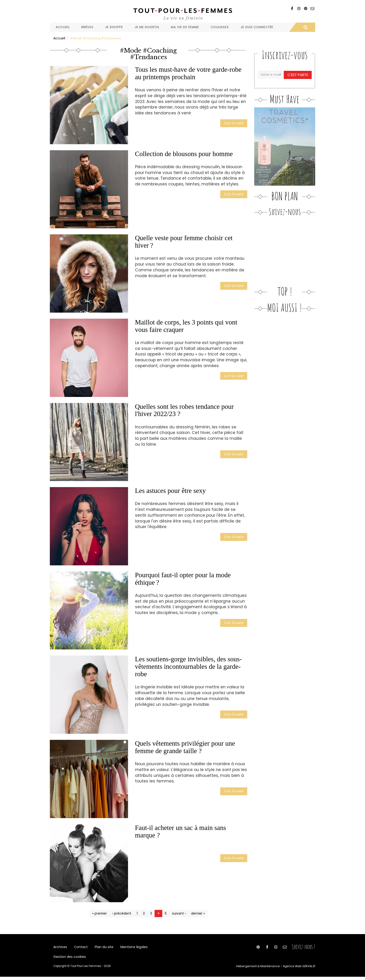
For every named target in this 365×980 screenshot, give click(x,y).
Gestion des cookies (69, 959)
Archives (60, 947)
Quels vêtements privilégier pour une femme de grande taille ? (185, 747)
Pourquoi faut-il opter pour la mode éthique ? (183, 578)
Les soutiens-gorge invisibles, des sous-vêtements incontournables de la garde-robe (188, 666)
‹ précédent (123, 913)
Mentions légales (130, 947)
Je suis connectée (257, 27)
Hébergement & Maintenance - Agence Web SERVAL (279, 970)
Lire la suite (235, 122)
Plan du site (101, 947)
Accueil (63, 27)
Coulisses (220, 27)
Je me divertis (147, 27)
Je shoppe (114, 27)
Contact (79, 947)
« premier (101, 913)
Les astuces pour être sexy (170, 490)
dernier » (197, 913)
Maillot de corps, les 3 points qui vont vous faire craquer (186, 326)
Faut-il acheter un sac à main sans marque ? (181, 831)
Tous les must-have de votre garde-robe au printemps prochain (188, 73)
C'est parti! (298, 74)
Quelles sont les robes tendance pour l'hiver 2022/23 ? (184, 410)
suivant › (178, 913)
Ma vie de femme (185, 27)
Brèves (87, 27)
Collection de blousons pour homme (184, 153)
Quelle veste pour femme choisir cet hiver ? (184, 241)
